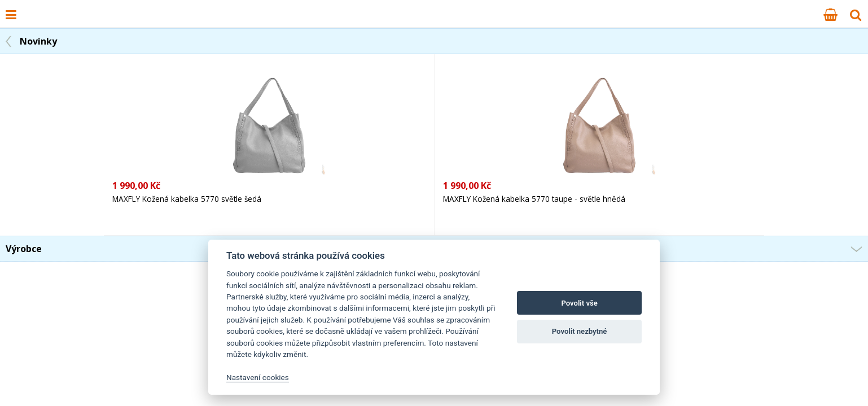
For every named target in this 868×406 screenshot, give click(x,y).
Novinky (38, 41)
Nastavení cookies (258, 377)
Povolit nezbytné (580, 331)
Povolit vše (579, 303)
